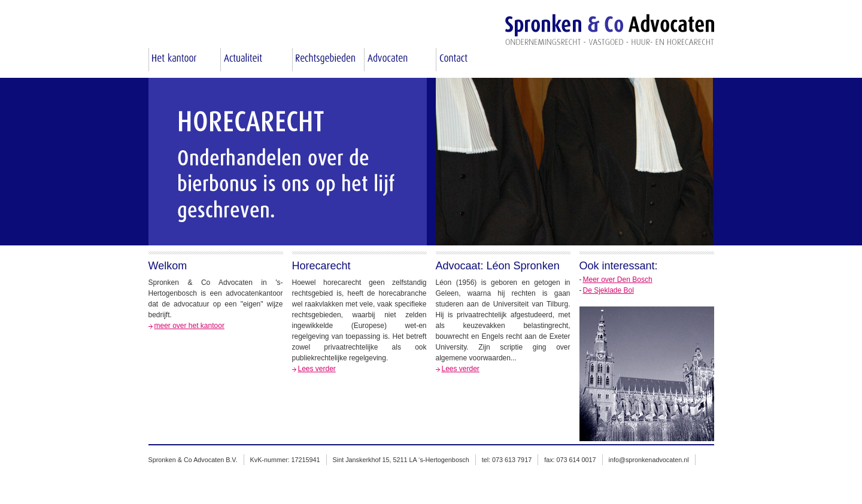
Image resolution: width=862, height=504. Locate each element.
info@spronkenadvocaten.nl (649, 460)
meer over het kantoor (189, 326)
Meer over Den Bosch (618, 280)
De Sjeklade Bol (608, 290)
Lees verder (317, 369)
